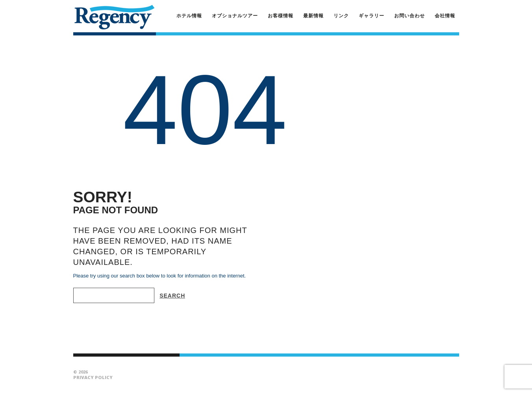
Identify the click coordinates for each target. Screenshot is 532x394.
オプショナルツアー (235, 16)
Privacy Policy (93, 377)
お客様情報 (281, 16)
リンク (341, 16)
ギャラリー (372, 16)
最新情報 (313, 16)
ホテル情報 (189, 16)
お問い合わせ (410, 16)
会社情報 (445, 16)
